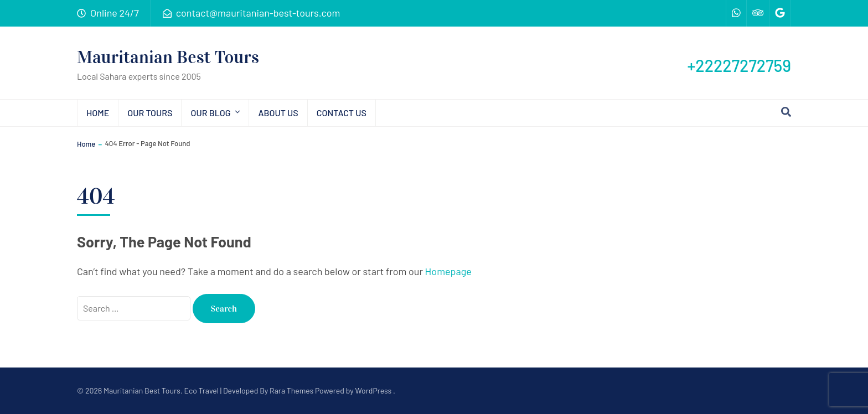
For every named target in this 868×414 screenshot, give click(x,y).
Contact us (342, 113)
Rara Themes (291, 390)
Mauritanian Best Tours (168, 57)
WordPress (373, 390)
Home (98, 113)
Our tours (150, 113)
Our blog (210, 113)
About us (278, 113)
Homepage (448, 271)
